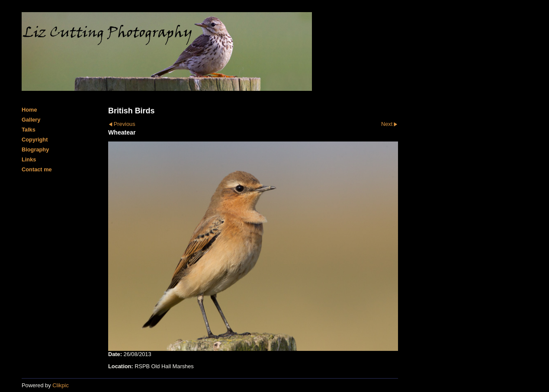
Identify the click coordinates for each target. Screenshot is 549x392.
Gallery (31, 120)
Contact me (37, 169)
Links (29, 159)
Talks (29, 130)
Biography (35, 149)
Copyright (35, 140)
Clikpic (61, 385)
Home (29, 110)
